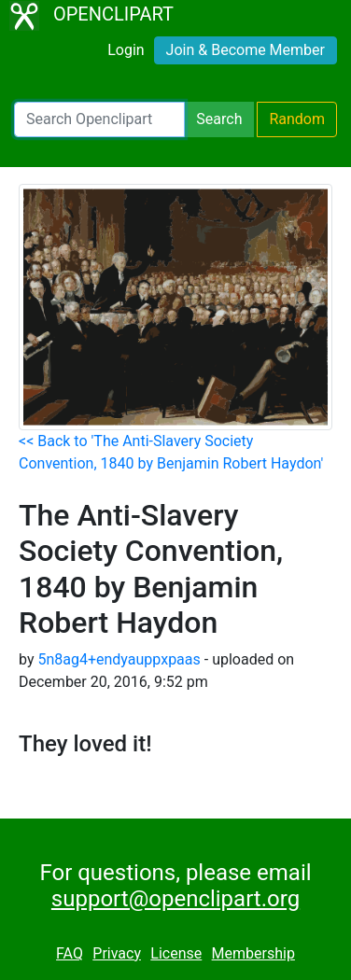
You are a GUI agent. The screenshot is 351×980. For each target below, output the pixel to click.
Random (297, 119)
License (176, 953)
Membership (253, 953)
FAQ (70, 953)
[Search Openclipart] (99, 119)
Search (219, 119)
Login (126, 50)
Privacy (117, 953)
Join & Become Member (246, 50)
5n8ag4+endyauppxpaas (119, 659)
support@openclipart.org (175, 899)
